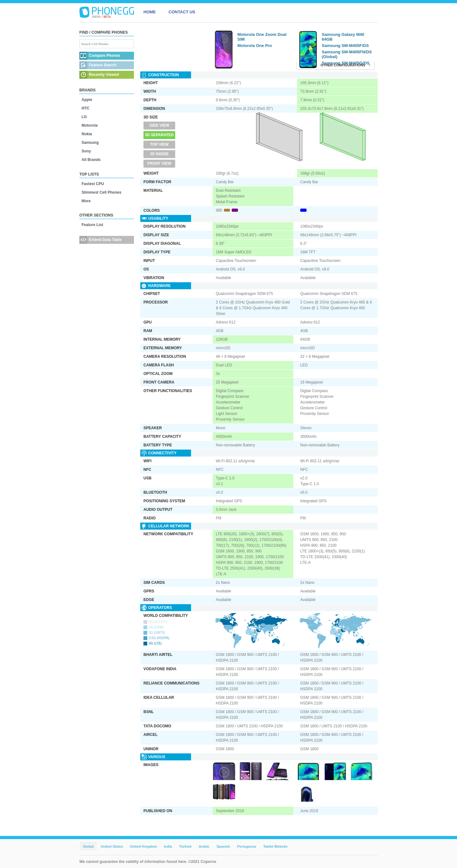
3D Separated (159, 135)
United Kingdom (144, 846)
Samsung (90, 143)
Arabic (204, 846)
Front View (159, 164)
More (86, 201)
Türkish (185, 846)
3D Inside (159, 154)
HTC (86, 108)
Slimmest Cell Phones (101, 192)
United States (112, 846)
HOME (150, 12)
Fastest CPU (93, 184)
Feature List (92, 225)
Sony (86, 151)
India (168, 846)
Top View (159, 144)
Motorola (90, 125)
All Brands (91, 160)
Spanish (223, 846)
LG (84, 117)
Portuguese (247, 846)
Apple (87, 100)
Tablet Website (275, 846)
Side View (159, 125)
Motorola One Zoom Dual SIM (262, 37)
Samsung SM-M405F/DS (345, 46)
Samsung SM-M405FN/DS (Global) (347, 54)
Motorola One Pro (255, 46)
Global (88, 846)
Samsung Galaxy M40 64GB (343, 37)
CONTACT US (182, 12)
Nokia (87, 134)
